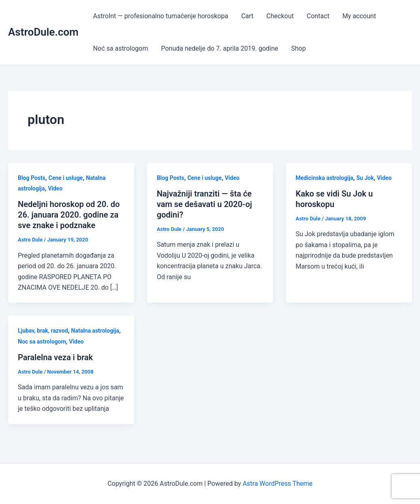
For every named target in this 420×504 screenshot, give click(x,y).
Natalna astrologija (95, 331)
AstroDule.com (43, 32)
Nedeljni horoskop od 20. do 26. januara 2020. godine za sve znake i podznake (69, 215)
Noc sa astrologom (42, 342)
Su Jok (365, 178)
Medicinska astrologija (324, 178)
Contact (318, 16)
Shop (298, 48)
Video (55, 188)
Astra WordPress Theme (277, 484)
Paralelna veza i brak (55, 357)
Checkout (280, 16)
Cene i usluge (66, 178)
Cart (247, 16)
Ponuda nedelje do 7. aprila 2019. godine (220, 48)
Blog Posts (32, 178)
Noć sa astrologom (121, 48)
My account (359, 16)
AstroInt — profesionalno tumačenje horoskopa (161, 16)
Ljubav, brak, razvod (43, 331)
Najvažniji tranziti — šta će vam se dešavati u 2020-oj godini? (205, 204)
